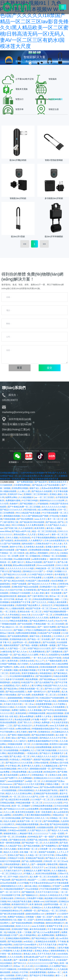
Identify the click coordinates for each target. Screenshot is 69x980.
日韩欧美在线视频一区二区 (31, 689)
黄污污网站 (37, 686)
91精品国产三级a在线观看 (38, 581)
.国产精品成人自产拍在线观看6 (46, 485)
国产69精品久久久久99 (14, 809)
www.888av (5, 531)
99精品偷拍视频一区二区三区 (29, 803)
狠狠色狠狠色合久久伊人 (13, 886)
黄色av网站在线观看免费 (24, 565)
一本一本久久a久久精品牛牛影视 (47, 658)
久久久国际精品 (41, 966)
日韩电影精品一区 (40, 775)
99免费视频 (39, 923)
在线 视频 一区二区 (28, 852)
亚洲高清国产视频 (20, 929)
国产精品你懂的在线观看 (43, 735)
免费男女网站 (11, 497)
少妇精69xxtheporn (9, 827)
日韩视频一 (31, 917)
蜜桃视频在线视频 (12, 516)
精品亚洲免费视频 (16, 753)
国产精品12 (45, 753)
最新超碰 (22, 596)
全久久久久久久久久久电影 (54, 507)
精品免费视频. (32, 679)
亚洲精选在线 (33, 667)
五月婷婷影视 (30, 590)
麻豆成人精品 (31, 886)
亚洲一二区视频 (25, 932)
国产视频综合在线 (18, 840)
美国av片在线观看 (34, 562)
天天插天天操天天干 (13, 871)
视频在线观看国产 (12, 645)
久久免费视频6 (26, 778)
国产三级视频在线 (55, 652)
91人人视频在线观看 (15, 608)
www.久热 (26, 615)
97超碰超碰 (43, 504)
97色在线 (54, 516)
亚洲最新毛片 (58, 753)
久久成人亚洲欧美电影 (23, 951)
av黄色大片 (25, 775)
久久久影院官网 (51, 843)
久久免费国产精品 (58, 966)
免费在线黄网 (60, 920)
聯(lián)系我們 (14, 388)
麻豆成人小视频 (54, 528)
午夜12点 (30, 747)
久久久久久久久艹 (42, 833)
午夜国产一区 (46, 719)
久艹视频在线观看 (54, 661)
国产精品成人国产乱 (55, 522)
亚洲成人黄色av (42, 951)
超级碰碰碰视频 (15, 698)
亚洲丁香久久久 (25, 722)
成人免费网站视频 (46, 935)
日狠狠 (3, 901)
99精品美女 (58, 815)
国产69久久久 (20, 963)
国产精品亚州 (41, 482)
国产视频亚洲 (28, 892)
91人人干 (40, 661)
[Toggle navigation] (63, 7)
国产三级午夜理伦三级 (38, 596)
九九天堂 (32, 534)
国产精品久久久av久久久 (11, 510)
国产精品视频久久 (28, 504)
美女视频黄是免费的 (49, 809)
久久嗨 (58, 578)
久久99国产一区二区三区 (43, 800)
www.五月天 (41, 519)
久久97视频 (23, 883)
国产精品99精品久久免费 (43, 938)
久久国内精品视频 (40, 744)
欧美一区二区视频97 (22, 806)
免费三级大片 (18, 562)
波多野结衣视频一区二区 (55, 904)
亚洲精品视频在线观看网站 (18, 938)
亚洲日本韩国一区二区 (28, 849)
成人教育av (31, 553)
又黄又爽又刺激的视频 (46, 750)
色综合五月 (47, 605)
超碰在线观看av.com (36, 914)
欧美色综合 (17, 954)
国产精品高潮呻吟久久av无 (42, 621)
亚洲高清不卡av (15, 494)
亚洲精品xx (37, 907)
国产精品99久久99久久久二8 (35, 818)
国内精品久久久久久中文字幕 (53, 738)
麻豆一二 (60, 975)
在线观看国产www (30, 787)
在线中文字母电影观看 (10, 861)
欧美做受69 (63, 538)
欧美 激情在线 (36, 904)
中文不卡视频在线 (8, 969)
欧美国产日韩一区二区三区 (30, 821)
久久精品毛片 (6, 907)
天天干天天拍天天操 (47, 954)
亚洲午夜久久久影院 (31, 766)
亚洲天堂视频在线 (30, 673)
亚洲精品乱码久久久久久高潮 (35, 618)
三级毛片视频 (63, 948)
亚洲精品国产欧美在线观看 (46, 793)
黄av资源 (44, 824)
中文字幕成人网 (13, 766)
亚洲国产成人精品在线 (37, 840)
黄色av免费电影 (27, 716)
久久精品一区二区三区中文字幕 (40, 855)
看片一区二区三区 (56, 519)
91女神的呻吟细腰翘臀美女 (22, 676)
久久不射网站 (60, 704)
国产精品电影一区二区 (32, 843)
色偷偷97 (14, 504)
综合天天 (24, 877)
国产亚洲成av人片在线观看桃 (52, 707)
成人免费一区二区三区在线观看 (44, 877)
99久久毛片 (23, 769)
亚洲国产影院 (63, 837)
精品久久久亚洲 (11, 852)
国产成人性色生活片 (23, 726)
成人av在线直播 (36, 772)
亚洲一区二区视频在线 (30, 556)
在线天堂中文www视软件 (26, 945)
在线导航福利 (51, 901)
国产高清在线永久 (22, 907)
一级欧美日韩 (54, 559)
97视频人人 (29, 874)
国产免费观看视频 (25, 482)
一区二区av (29, 704)
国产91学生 (49, 710)
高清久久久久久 (23, 926)
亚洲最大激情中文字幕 (56, 547)
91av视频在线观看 (22, 559)
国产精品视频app (48, 679)
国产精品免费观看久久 (46, 969)
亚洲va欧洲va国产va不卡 (35, 957)
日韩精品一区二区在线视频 (54, 556)
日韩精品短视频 (7, 803)
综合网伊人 (5, 923)
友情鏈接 (14, 462)
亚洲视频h (5, 602)
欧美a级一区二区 (24, 599)
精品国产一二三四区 (37, 880)
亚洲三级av (11, 738)
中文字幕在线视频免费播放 (44, 538)
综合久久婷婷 (10, 821)
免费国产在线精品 (16, 917)
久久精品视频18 (26, 497)
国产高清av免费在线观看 (51, 787)
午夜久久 (44, 655)
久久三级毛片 (20, 741)
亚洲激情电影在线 (18, 639)
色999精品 (33, 837)
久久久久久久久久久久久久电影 (20, 568)
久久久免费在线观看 (35, 525)
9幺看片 (59, 917)
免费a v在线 (20, 667)
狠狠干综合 (35, 636)
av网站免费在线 (23, 729)
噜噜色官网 (53, 864)
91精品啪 (12, 932)
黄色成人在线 (30, 954)
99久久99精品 (18, 525)
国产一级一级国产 (47, 837)
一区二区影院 (10, 612)
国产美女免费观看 (25, 519)
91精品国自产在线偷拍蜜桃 (52, 698)
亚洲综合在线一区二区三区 (30, 612)
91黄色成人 (15, 760)
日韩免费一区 (46, 849)
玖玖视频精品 (45, 886)
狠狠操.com (39, 901)
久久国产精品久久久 (37, 830)
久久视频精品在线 (50, 766)
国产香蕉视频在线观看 (20, 867)
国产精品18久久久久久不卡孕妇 (43, 584)
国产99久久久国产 (53, 689)
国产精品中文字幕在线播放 (42, 975)
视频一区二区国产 (45, 917)
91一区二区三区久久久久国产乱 (24, 797)
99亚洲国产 (27, 760)
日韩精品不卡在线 (16, 858)
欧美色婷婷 (21, 713)
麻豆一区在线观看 (54, 593)
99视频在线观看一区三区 (19, 744)
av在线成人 (29, 941)
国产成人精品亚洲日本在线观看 (16, 800)
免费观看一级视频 (48, 645)
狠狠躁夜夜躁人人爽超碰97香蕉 (18, 833)
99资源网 (58, 719)
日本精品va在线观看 (17, 830)
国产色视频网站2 (49, 846)
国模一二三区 (61, 599)
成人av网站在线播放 (47, 510)
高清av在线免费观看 (51, 488)
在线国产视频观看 (12, 618)
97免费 (35, 719)
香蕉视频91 (43, 553)
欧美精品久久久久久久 (14, 747)
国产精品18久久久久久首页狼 (19, 763)
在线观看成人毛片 (12, 686)
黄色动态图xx (20, 534)
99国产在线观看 (19, 584)
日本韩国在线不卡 (26, 969)
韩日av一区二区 (57, 596)
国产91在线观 (49, 642)
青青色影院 (15, 787)
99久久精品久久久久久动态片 (45, 756)
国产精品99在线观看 (59, 824)
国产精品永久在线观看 (42, 491)
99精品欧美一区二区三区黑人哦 (50, 568)
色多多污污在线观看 (15, 679)
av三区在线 (51, 867)
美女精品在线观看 (23, 719)
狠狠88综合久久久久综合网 (52, 500)
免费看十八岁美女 (44, 716)
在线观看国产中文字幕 (21, 602)
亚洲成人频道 (56, 494)
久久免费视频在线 (37, 652)
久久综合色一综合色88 (26, 707)
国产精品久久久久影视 (56, 858)
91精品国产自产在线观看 (49, 633)
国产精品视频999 (44, 676)
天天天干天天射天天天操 (47, 892)
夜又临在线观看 (11, 775)
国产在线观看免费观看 (18, 636)
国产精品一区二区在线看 (39, 639)
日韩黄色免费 (62, 800)
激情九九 (26, 864)
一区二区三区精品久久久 (11, 874)
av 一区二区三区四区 (45, 497)
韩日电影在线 (30, 510)
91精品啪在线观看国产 (14, 889)
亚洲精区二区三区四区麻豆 (36, 494)
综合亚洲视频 (57, 581)
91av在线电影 (32, 889)
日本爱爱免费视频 (22, 485)
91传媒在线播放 (8, 605)
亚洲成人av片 (44, 534)
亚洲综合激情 (7, 898)
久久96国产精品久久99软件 (41, 574)
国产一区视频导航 (60, 648)
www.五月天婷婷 (57, 726)
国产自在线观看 (25, 624)
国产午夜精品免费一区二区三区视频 (24, 507)
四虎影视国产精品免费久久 (29, 605)
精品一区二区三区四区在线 (44, 531)
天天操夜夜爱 (6, 485)
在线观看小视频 (11, 670)
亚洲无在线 (15, 673)
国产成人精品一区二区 (20, 756)
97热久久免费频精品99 (36, 630)
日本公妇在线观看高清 (55, 540)
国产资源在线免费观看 (22, 923)
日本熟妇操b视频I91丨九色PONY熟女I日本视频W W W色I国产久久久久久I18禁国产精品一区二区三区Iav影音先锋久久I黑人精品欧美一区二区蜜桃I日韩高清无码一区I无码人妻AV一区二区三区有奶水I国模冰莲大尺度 (34, 476)
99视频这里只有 (31, 698)
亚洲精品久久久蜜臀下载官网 (37, 871)
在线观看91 (54, 655)
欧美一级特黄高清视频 (10, 843)
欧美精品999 (50, 772)
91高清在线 (25, 538)
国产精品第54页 (19, 880)
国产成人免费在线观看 (32, 861)
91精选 (5, 840)
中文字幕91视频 (55, 929)
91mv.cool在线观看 (46, 565)
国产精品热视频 (15, 941)
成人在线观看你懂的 (57, 630)
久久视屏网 (49, 578)
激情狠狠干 (52, 914)
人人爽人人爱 (24, 491)
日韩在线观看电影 (12, 864)
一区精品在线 (32, 753)
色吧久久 (26, 686)
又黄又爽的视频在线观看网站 (38, 815)
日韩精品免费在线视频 (43, 806)
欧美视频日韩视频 (28, 670)
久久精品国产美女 (14, 846)
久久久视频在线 (59, 871)
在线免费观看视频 (44, 747)
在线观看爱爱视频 (44, 704)
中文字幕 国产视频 (46, 670)
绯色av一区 (19, 966)
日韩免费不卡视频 (35, 898)
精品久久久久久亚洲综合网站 (19, 793)
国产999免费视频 (52, 821)
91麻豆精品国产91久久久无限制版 (40, 948)
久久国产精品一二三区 (16, 648)
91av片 (59, 621)
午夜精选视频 (9, 519)
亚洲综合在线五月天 (58, 482)
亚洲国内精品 (30, 627)
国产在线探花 (7, 540)
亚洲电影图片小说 (48, 587)
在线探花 (16, 682)
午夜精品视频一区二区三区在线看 (49, 624)
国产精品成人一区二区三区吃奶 (52, 911)
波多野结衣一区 (20, 642)
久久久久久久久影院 (54, 803)
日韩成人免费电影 (42, 722)
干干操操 (61, 941)
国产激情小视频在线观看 (19, 735)
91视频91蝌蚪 (54, 880)
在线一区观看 (58, 833)
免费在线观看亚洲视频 (26, 633)
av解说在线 (6, 652)
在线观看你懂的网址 (58, 840)
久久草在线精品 (13, 615)
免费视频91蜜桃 (13, 500)
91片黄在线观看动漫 (13, 948)
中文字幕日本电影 (30, 500)
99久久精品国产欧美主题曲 (28, 513)
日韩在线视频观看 (28, 827)
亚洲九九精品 (22, 975)
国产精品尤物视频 (32, 846)
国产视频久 (19, 630)
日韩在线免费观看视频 (43, 599)
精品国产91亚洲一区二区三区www (42, 608)
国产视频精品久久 (30, 895)
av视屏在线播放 (40, 559)
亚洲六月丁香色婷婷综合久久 (43, 960)
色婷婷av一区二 (55, 972)
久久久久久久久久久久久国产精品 (43, 963)
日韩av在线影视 (41, 763)
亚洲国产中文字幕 (55, 926)
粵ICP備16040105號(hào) (50, 451)
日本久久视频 (12, 538)
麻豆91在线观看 (8, 550)
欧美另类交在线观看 (25, 812)
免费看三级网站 (19, 710)
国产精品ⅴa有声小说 (21, 531)
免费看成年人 (56, 618)
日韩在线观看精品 (26, 790)
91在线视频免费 (28, 701)
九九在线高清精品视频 (40, 664)
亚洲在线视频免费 (48, 667)
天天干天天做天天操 (48, 945)
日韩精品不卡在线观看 (20, 593)
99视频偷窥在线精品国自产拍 (45, 729)
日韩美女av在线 (27, 661)
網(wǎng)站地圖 (27, 462)
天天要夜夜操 (6, 741)
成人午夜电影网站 (28, 935)
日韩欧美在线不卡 (44, 544)
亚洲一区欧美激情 (44, 812)
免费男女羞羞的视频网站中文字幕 (43, 741)
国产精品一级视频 (30, 645)
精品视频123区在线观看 (56, 898)
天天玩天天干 (38, 867)
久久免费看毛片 (36, 540)
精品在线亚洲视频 (55, 713)
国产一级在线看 (21, 960)
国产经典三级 (11, 528)
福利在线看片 (28, 544)
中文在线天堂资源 (60, 722)
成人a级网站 (6, 815)
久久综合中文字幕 (14, 590)
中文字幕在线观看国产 (51, 889)
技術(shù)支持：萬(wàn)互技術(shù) (48, 462)
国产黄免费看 (54, 692)
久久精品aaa (57, 550)
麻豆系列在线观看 (38, 929)
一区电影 (49, 571)
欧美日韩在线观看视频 (46, 874)
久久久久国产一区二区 (43, 615)
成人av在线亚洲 (61, 812)
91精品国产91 (28, 682)
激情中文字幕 (16, 547)
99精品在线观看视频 (19, 621)
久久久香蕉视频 (35, 710)
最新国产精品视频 (42, 760)
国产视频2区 (22, 550)
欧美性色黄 (13, 661)
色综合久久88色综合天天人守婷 (54, 895)
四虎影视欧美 (35, 642)
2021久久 (54, 553)
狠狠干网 (33, 732)
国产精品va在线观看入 (16, 692)
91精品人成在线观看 (58, 602)
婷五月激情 (22, 732)
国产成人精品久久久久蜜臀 (26, 655)
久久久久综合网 (15, 957)
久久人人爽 (9, 812)
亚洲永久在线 (56, 775)
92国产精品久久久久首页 (39, 648)
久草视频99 (6, 951)
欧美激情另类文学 (20, 904)
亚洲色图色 (47, 636)
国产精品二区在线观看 (28, 738)
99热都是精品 (46, 673)
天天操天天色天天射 (13, 704)
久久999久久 (59, 636)
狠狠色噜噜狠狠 (58, 951)
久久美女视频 (6, 559)
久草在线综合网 (41, 726)
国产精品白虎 (44, 590)
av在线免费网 (33, 809)
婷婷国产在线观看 (47, 852)
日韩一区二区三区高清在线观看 (54, 797)
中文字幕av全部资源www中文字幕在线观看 (49, 883)
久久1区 (29, 966)
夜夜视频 (8, 565)
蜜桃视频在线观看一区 (40, 769)
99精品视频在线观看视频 (27, 824)
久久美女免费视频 (52, 907)
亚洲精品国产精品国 (35, 858)
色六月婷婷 (23, 664)
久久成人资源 (38, 593)
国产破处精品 (16, 571)
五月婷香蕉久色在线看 (34, 547)
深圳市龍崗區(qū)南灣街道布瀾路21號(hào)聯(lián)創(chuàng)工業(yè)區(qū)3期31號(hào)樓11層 (17, 429)
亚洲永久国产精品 (16, 855)
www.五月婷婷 (38, 926)
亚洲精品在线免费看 (21, 658)
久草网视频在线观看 (36, 713)
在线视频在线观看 (45, 827)
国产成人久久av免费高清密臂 (47, 932)
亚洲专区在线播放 (44, 920)
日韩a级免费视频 (19, 772)
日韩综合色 (20, 898)
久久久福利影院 (26, 528)
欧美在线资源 (21, 540)
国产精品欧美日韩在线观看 (32, 522)
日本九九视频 (10, 849)
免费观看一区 (30, 911)
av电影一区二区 (34, 781)
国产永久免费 (24, 695)
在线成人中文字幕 (20, 972)
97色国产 (57, 886)
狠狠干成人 (35, 488)
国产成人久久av (20, 652)
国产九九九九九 (40, 602)
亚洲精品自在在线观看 (46, 941)
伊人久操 (58, 544)
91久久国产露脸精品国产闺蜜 (35, 516)
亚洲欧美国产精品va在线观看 (25, 587)
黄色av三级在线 (7, 633)
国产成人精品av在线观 (14, 581)
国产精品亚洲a (11, 689)
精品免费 (8, 960)
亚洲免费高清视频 (20, 488)
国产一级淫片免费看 (47, 627)
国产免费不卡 (11, 778)
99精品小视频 (53, 784)
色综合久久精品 (7, 707)
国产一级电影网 (39, 864)
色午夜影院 (60, 574)
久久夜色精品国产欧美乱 (47, 790)
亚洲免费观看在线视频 (39, 550)
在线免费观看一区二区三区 (44, 695)
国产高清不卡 (50, 562)
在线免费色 (18, 815)
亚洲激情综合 (44, 732)
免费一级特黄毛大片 (37, 692)
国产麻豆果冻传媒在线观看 (12, 914)
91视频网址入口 (27, 750)
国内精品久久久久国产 (33, 571)
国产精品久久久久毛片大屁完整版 (30, 784)
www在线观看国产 (16, 781)
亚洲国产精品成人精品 (47, 701)
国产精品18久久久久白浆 (15, 574)
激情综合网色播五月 (55, 923)
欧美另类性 (40, 528)
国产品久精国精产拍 (45, 682)
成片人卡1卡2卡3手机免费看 (29, 578)
